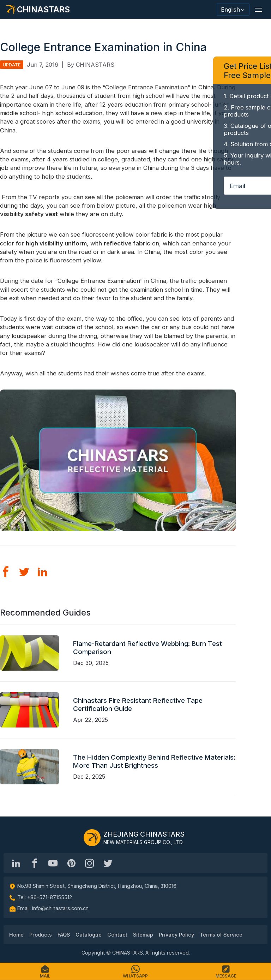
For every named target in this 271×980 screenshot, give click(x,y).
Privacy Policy (176, 935)
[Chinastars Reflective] (53, 863)
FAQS (64, 935)
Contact (117, 935)
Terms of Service (221, 935)
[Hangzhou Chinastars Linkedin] (16, 863)
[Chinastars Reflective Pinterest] (71, 863)
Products (41, 935)
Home (16, 935)
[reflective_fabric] (90, 863)
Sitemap (143, 935)
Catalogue (89, 935)
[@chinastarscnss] (35, 863)
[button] (258, 10)
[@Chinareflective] (108, 863)
